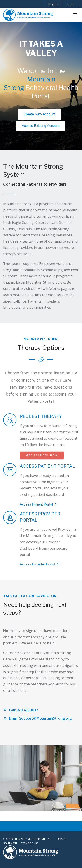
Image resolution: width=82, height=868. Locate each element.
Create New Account (39, 114)
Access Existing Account (41, 126)
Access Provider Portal (40, 564)
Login (71, 4)
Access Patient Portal (39, 504)
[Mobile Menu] (75, 15)
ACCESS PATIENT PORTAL (47, 466)
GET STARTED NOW (42, 455)
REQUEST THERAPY (41, 416)
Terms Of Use (29, 843)
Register (53, 4)
